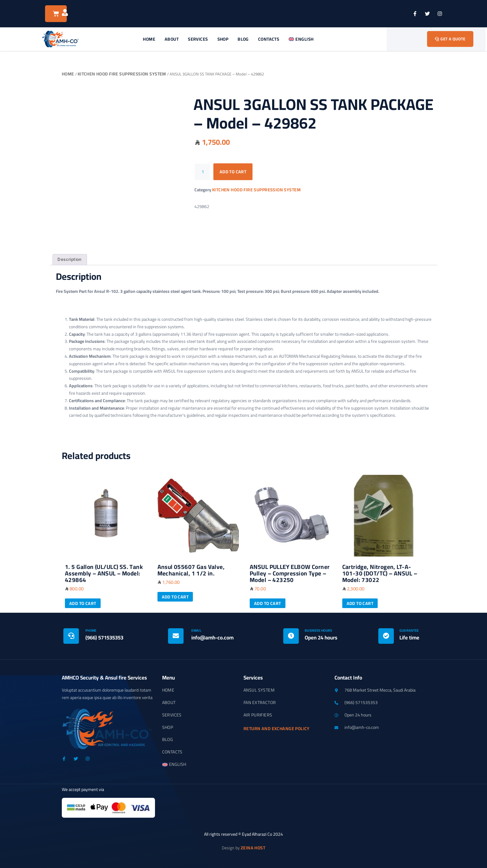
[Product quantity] (202, 172)
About (172, 39)
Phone (91, 630)
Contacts (269, 39)
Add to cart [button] (83, 603)
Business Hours (319, 630)
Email (196, 630)
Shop (223, 39)
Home (149, 39)
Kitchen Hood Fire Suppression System (122, 74)
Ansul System (259, 690)
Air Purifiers (258, 715)
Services (198, 39)
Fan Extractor (260, 703)
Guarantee (409, 630)
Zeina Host (253, 848)
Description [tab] (69, 259)
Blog (243, 39)
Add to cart (233, 172)
